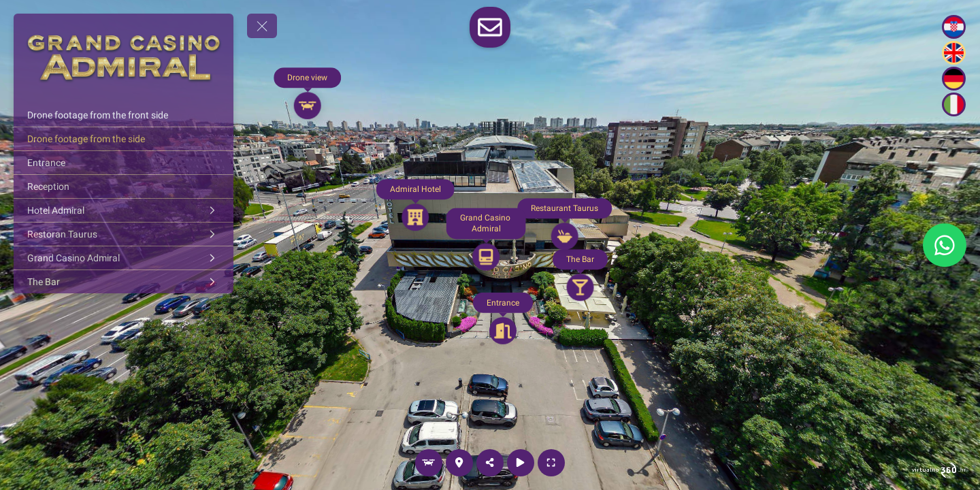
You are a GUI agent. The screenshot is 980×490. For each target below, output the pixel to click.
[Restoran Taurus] (124, 234)
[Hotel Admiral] (124, 210)
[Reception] (124, 186)
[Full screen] (551, 463)
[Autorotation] (521, 463)
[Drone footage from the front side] (124, 115)
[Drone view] (429, 463)
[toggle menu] (262, 26)
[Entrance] (124, 163)
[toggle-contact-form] (490, 27)
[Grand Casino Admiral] (124, 258)
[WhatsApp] (945, 245)
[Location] (459, 463)
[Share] (490, 463)
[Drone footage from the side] (124, 139)
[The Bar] (124, 282)
